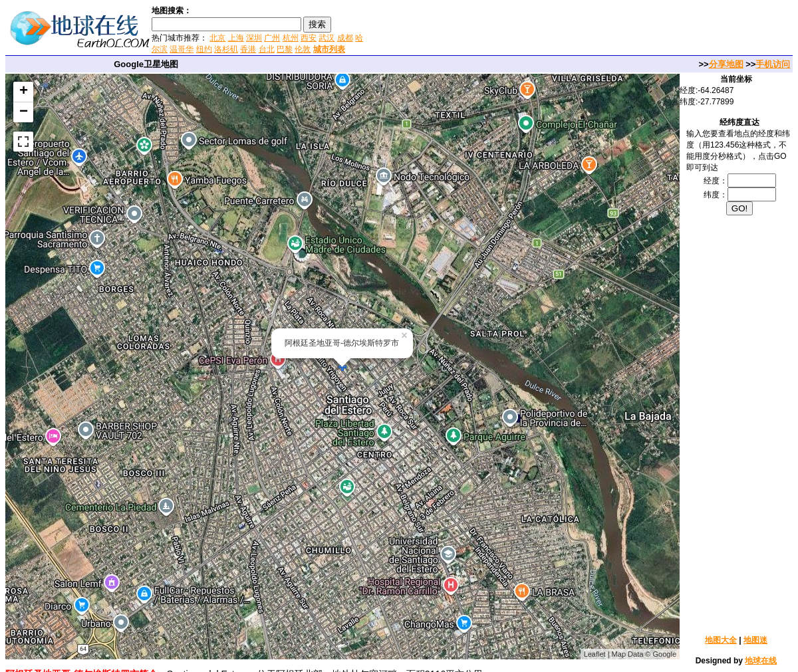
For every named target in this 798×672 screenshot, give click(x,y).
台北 (267, 49)
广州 (272, 38)
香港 (248, 49)
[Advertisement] (525, 29)
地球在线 (761, 661)
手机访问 (773, 64)
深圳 (254, 38)
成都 (345, 38)
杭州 (291, 38)
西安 (309, 38)
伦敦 (303, 49)
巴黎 (285, 49)
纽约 (204, 49)
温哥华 (182, 49)
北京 (217, 38)
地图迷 (755, 640)
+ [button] (24, 92)
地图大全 (721, 640)
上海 (236, 38)
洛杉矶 (226, 49)
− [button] (24, 112)
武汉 (327, 38)
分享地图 (726, 64)
